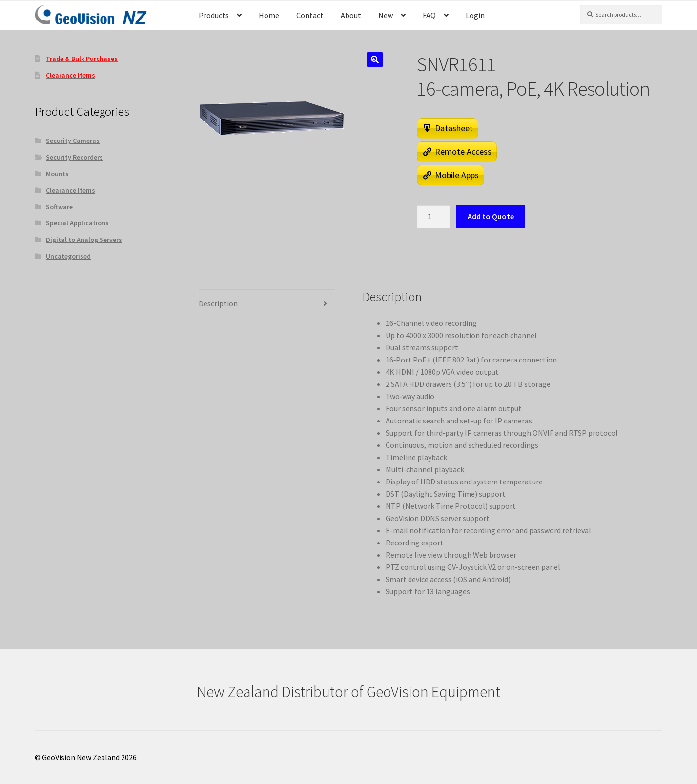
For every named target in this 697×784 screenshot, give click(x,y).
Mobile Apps (457, 175)
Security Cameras (73, 141)
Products (214, 15)
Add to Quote (491, 216)
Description (218, 303)
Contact (310, 15)
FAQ (429, 15)
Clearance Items (71, 190)
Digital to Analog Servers (84, 240)
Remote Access (463, 151)
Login (475, 15)
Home (269, 15)
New (386, 15)
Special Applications (77, 223)
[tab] (267, 304)
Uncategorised (68, 256)
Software (59, 207)
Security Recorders (74, 157)
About (351, 15)
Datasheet (454, 128)
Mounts (57, 174)
